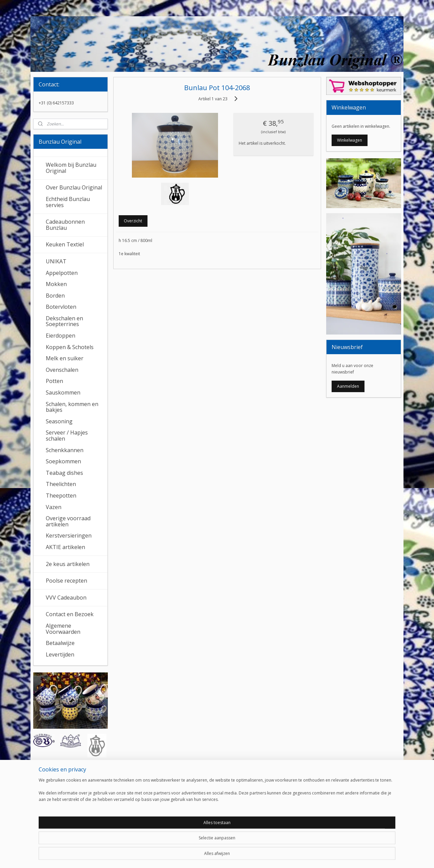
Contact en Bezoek (70, 614)
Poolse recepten (66, 581)
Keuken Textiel (65, 244)
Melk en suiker (65, 358)
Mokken (56, 284)
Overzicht (133, 221)
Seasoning (59, 421)
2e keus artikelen (68, 564)
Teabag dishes (64, 473)
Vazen (54, 507)
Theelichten (61, 484)
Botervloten (61, 307)
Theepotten (61, 496)
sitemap (194, 856)
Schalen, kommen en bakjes (72, 407)
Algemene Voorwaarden (63, 629)
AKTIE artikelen (65, 547)
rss (208, 856)
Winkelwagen (350, 140)
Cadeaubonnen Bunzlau (65, 225)
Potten (54, 381)
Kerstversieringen (69, 536)
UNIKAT (56, 261)
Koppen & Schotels (70, 347)
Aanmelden (348, 386)
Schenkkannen (65, 450)
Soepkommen (63, 461)
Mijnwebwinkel (293, 856)
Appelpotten (62, 273)
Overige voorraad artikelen (68, 521)
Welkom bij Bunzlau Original (71, 168)
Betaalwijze (60, 643)
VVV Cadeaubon (66, 598)
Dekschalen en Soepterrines (64, 321)
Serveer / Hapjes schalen (67, 436)
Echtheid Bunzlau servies (68, 202)
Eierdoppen (61, 336)
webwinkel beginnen (234, 856)
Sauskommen (63, 392)
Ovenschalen (62, 370)
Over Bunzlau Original (74, 187)
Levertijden (60, 654)
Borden (55, 296)
